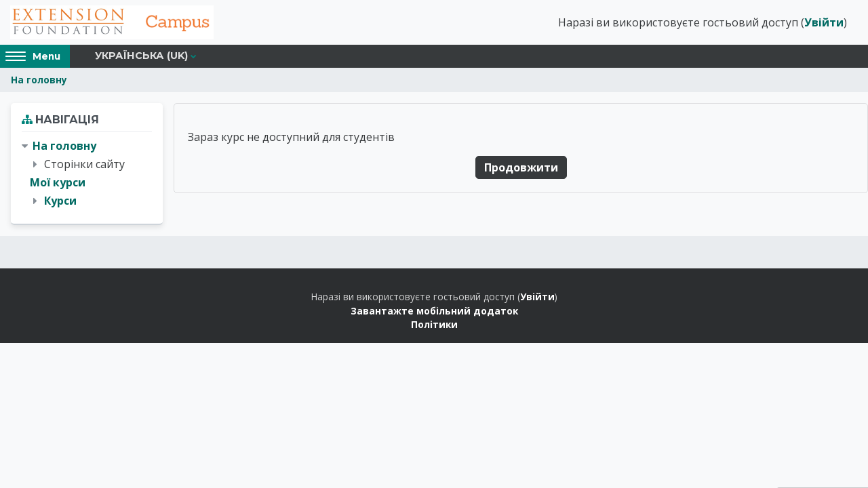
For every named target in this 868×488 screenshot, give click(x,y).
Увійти (824, 22)
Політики (434, 324)
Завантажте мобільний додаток (434, 311)
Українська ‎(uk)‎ (141, 56)
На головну (39, 80)
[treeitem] (87, 174)
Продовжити (521, 167)
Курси (60, 201)
